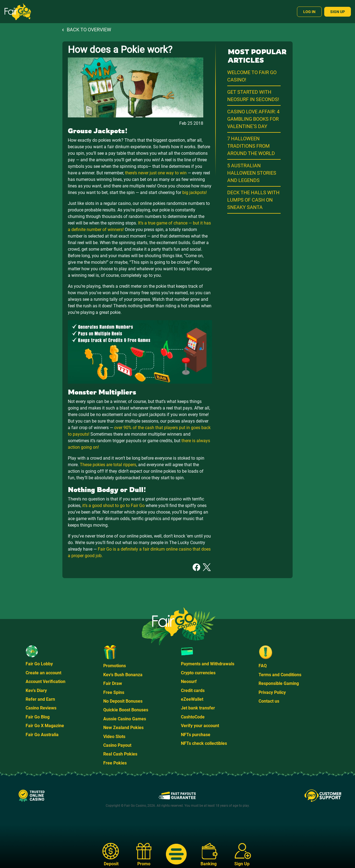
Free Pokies (115, 763)
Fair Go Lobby (39, 664)
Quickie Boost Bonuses (126, 710)
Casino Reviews (41, 708)
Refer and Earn (40, 699)
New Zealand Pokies (123, 728)
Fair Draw (113, 683)
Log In (309, 12)
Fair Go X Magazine (45, 726)
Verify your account (200, 726)
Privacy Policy (272, 692)
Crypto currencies (198, 673)
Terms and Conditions (280, 675)
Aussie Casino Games (125, 719)
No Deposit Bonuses (123, 701)
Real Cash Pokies (120, 754)
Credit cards (193, 691)
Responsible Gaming (279, 683)
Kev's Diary (36, 691)
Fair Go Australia (42, 735)
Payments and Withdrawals (208, 664)
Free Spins (114, 692)
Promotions (115, 666)
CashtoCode (193, 717)
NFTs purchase (196, 735)
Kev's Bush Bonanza (123, 675)
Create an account (43, 673)
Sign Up (338, 12)
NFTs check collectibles (204, 743)
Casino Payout (117, 745)
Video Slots (114, 737)
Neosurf (189, 682)
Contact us (269, 701)
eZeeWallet (192, 699)
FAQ (263, 666)
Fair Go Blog (38, 717)
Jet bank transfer (198, 708)
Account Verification (45, 682)
